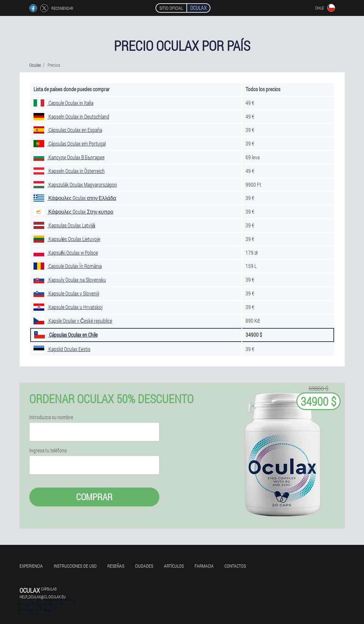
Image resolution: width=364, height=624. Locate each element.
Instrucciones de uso (75, 566)
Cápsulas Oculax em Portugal (70, 143)
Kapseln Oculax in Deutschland (71, 116)
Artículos (174, 566)
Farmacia (204, 566)
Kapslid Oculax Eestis (62, 349)
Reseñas (116, 566)
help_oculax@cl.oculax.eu (43, 597)
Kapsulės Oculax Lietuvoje (67, 239)
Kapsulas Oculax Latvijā (64, 225)
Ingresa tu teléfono (48, 450)
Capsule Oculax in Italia (63, 103)
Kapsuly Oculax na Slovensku (70, 280)
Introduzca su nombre (51, 417)
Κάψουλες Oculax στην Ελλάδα (75, 198)
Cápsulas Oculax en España (68, 130)
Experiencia (31, 566)
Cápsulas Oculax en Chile (66, 335)
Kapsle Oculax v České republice (73, 321)
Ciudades (144, 566)
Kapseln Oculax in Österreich (69, 171)
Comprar (94, 497)
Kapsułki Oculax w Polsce (66, 253)
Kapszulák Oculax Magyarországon (75, 184)
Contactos (235, 566)
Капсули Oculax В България (69, 157)
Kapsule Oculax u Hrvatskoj (68, 307)
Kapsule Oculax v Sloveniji (66, 293)
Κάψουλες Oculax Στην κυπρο (74, 212)
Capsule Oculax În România (68, 266)
